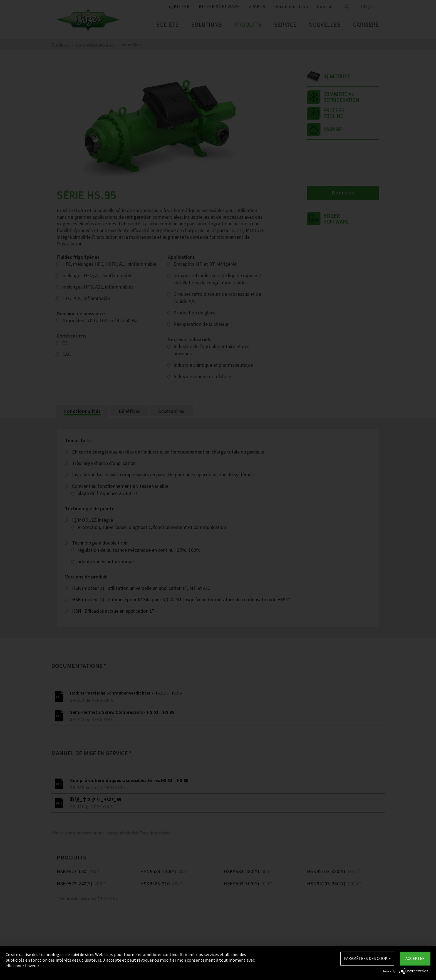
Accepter (415, 958)
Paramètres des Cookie (367, 958)
